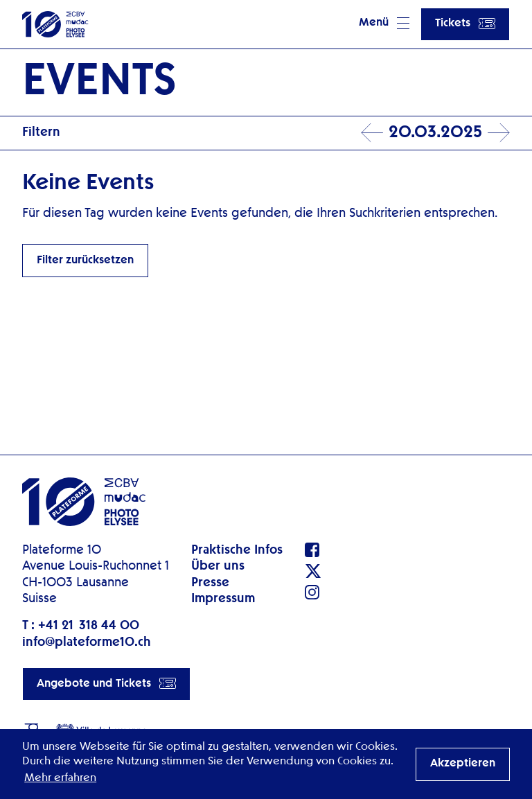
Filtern (41, 132)
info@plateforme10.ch (87, 642)
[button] (384, 24)
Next (499, 133)
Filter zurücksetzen (85, 261)
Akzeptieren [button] (463, 764)
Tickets (465, 24)
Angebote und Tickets (106, 683)
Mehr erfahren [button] (60, 778)
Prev (372, 133)
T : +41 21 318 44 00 (81, 626)
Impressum (223, 599)
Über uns (218, 566)
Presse (210, 583)
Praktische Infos (237, 550)
